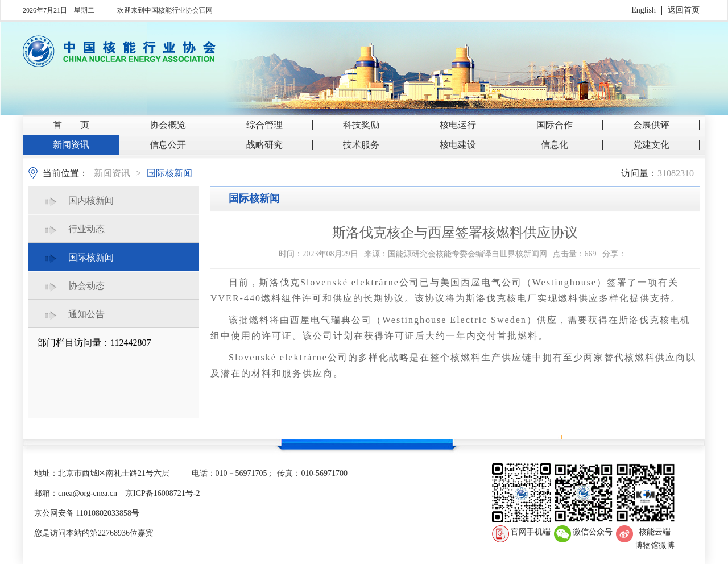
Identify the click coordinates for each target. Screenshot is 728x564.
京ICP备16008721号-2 (162, 493)
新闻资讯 (71, 145)
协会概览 (168, 125)
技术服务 (361, 145)
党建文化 (651, 145)
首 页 (71, 125)
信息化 (555, 145)
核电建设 (458, 145)
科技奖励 (361, 125)
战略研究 (264, 145)
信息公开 (168, 145)
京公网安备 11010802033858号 (87, 513)
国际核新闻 (169, 173)
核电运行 (458, 125)
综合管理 (264, 125)
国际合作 (555, 125)
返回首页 (684, 10)
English (644, 10)
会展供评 (651, 125)
